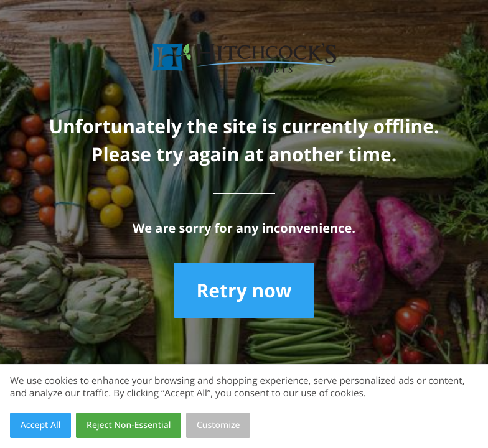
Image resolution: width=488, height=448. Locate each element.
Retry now (244, 290)
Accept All (41, 425)
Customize (218, 425)
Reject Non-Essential (129, 425)
